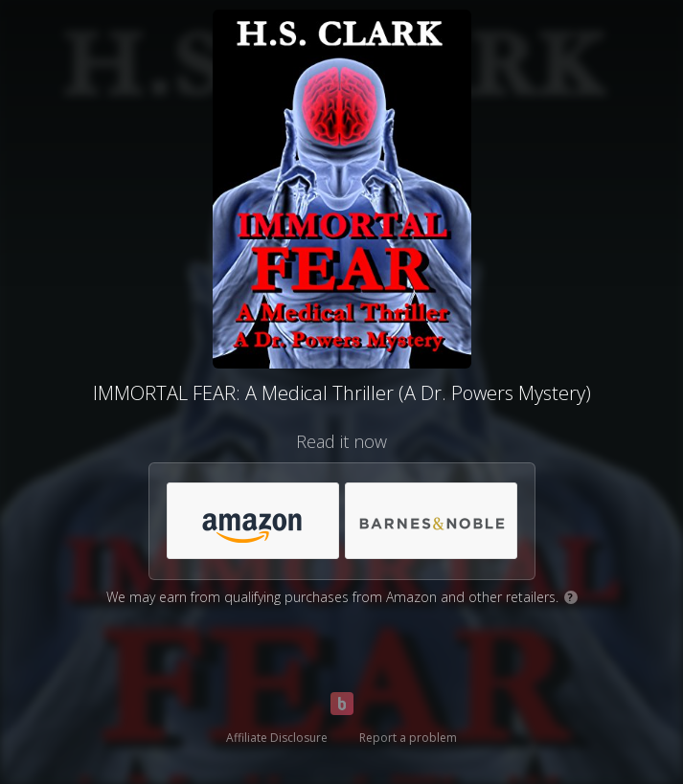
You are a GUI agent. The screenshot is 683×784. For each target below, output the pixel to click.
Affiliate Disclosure (277, 738)
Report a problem (408, 738)
